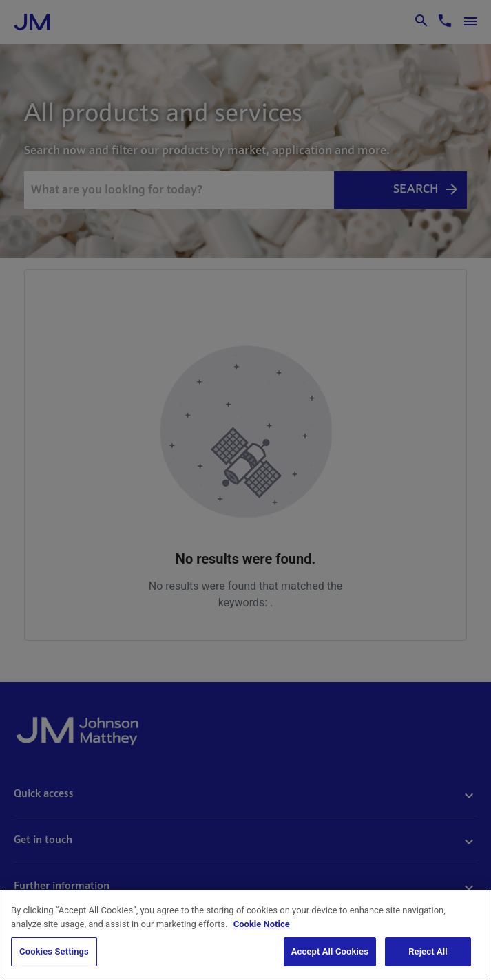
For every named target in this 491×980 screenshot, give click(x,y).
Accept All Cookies (330, 951)
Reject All (428, 951)
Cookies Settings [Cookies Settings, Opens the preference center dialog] (54, 951)
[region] (245, 935)
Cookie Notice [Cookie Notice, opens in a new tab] (262, 924)
